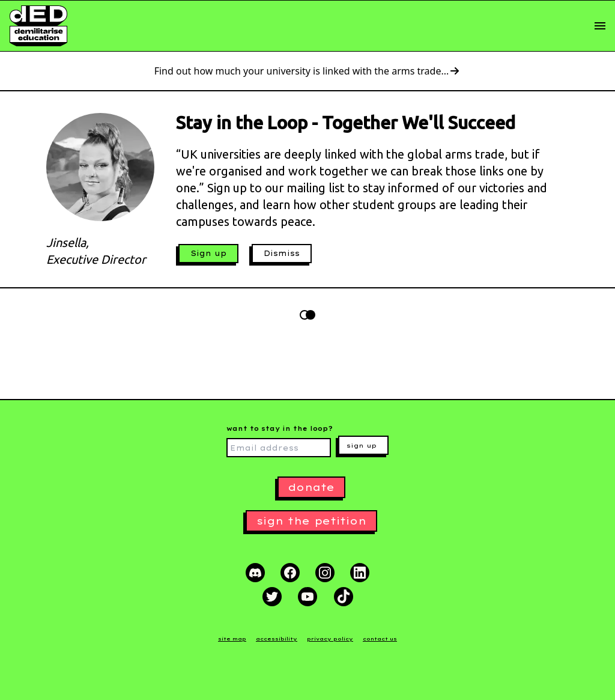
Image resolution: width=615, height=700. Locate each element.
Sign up (208, 253)
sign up (362, 446)
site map (232, 639)
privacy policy (330, 639)
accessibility (277, 639)
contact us (380, 639)
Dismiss (282, 253)
